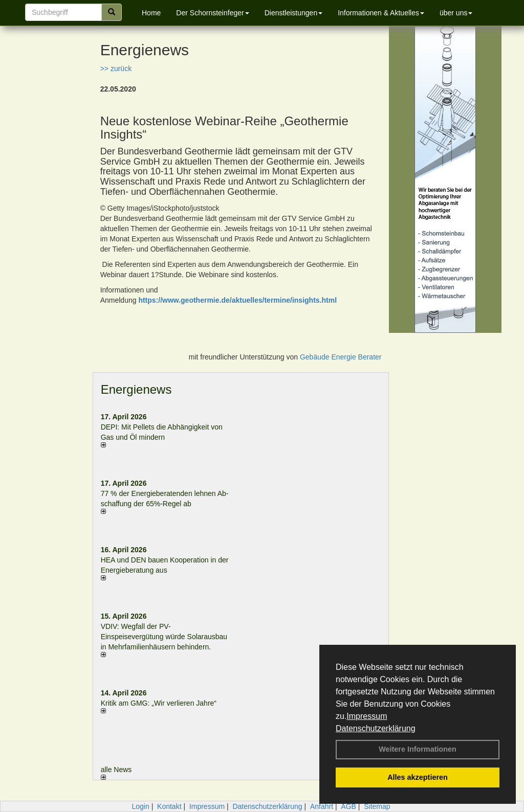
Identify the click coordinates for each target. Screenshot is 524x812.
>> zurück (116, 69)
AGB (348, 806)
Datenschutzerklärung (376, 728)
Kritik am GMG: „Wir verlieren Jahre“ (159, 703)
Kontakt (169, 806)
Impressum (367, 716)
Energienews (136, 389)
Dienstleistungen (294, 13)
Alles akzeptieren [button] (418, 777)
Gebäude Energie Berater (341, 357)
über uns (456, 13)
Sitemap (377, 806)
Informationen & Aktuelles (381, 13)
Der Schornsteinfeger (212, 13)
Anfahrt (322, 806)
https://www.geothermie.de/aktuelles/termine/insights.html (237, 300)
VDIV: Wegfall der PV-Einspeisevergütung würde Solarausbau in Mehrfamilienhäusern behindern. (164, 637)
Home (151, 13)
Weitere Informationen (418, 749)
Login (140, 806)
